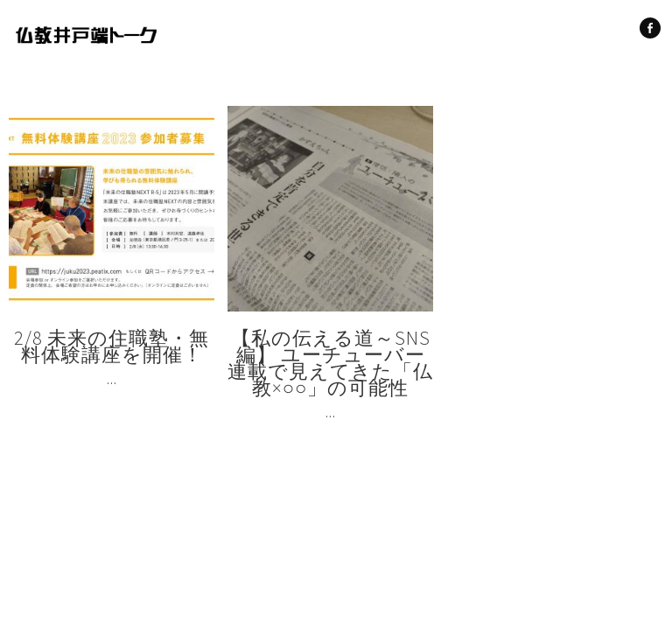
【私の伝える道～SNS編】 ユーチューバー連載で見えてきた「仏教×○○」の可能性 (330, 363)
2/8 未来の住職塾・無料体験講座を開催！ (112, 346)
